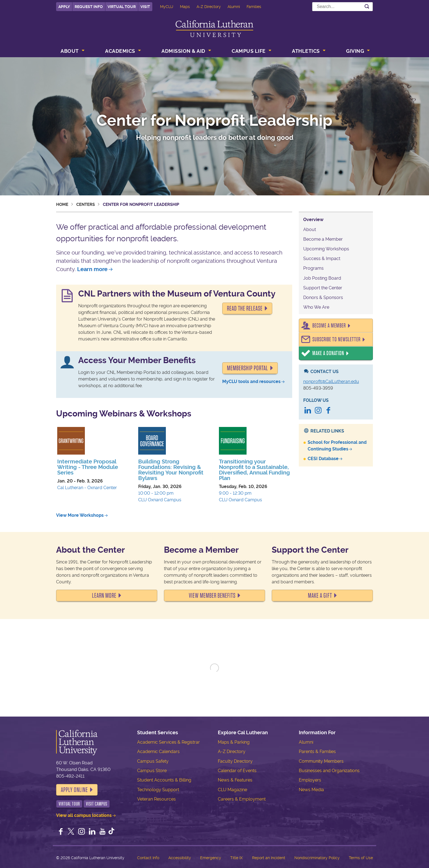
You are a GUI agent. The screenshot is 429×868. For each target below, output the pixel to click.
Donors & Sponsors (323, 297)
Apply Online (74, 790)
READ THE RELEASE (245, 308)
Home (62, 204)
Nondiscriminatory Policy (317, 858)
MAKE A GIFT (320, 596)
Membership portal (248, 368)
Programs (313, 268)
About (70, 51)
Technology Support (158, 790)
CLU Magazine (232, 790)
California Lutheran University (214, 29)
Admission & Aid (183, 51)
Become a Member (323, 239)
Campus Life (249, 51)
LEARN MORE (104, 596)
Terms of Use (361, 858)
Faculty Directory (235, 761)
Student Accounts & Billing (164, 780)
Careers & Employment (242, 799)
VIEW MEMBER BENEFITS (212, 596)
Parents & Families (317, 752)
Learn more (92, 269)
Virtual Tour (122, 7)
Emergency (211, 858)
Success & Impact (322, 259)
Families (254, 7)
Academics (120, 51)
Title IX (236, 858)
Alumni (234, 7)
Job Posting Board (322, 278)
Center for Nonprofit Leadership (214, 120)
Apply (64, 7)
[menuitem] (72, 52)
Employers (310, 780)
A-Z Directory (209, 7)
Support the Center (323, 288)
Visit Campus (97, 804)
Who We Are (316, 307)
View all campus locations (84, 815)
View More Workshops (80, 515)
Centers (86, 204)
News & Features (235, 780)
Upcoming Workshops (326, 249)
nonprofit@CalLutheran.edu (331, 381)
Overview (313, 220)
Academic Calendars (158, 752)
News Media (311, 790)
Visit (145, 7)
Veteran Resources (156, 799)
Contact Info (148, 858)
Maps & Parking (234, 742)
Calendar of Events (237, 771)
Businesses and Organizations (329, 771)
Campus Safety (153, 761)
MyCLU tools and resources (251, 381)
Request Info (89, 7)
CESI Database (323, 459)
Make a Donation (328, 353)
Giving (355, 51)
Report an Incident (269, 858)
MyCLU (167, 7)
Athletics (306, 51)
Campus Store (152, 771)
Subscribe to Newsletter (336, 339)
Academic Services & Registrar (168, 742)
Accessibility (180, 858)
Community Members (321, 761)
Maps (185, 7)
